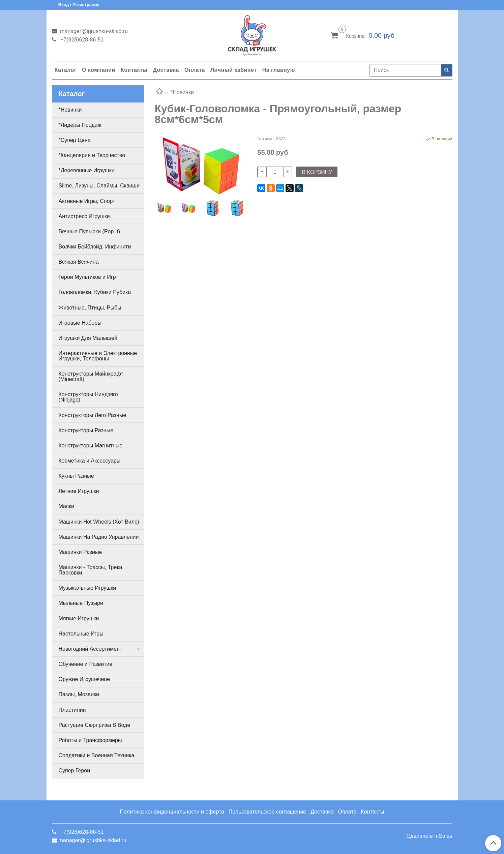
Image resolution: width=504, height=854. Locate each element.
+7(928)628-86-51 (81, 40)
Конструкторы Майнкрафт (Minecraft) (91, 376)
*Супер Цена (75, 140)
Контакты (134, 70)
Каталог (66, 70)
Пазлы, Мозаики (79, 694)
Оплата (195, 70)
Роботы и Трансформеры (90, 740)
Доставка (166, 70)
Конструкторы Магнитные (91, 446)
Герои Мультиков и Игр (87, 277)
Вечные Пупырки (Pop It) (89, 231)
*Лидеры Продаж (80, 125)
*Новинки (182, 92)
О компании (99, 70)
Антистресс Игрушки (84, 216)
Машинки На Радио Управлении (99, 537)
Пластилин (72, 710)
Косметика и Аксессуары (90, 461)
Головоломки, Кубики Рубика (95, 292)
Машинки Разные (80, 552)
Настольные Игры (81, 634)
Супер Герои (75, 771)
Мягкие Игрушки (79, 619)
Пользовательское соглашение (267, 812)
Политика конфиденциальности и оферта (172, 812)
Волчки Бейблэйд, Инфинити (95, 247)
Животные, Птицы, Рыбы (90, 308)
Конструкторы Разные (86, 430)
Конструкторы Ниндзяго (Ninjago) (88, 397)
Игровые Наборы (80, 323)
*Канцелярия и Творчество (92, 155)
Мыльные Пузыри (81, 603)
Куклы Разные (76, 476)
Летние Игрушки (79, 491)
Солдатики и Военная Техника (97, 755)
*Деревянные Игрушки (87, 170)
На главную (279, 70)
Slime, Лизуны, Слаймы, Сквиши (99, 186)
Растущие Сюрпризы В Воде (95, 725)
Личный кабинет (234, 70)
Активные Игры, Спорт (87, 201)
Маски (66, 506)
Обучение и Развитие (86, 664)
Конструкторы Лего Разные (93, 415)
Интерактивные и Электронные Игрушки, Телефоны (98, 356)
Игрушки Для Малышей (88, 338)
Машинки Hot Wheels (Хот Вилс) (99, 522)
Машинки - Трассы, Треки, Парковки (91, 570)
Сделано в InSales (429, 836)
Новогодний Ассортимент (91, 649)
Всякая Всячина (79, 262)
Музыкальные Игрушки (87, 588)
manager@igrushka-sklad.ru (93, 31)
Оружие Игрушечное (84, 679)
